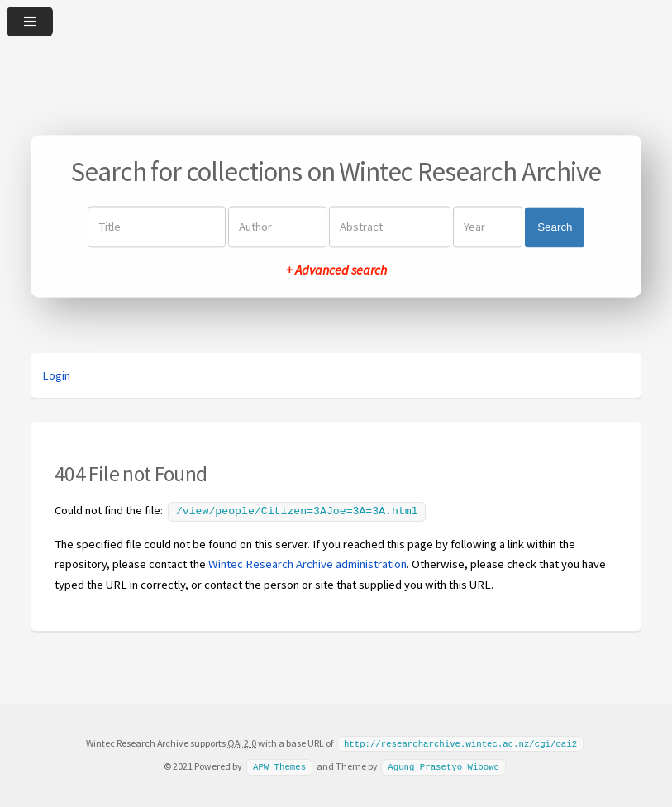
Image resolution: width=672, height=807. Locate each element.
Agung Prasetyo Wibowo (443, 764)
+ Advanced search (336, 270)
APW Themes (279, 764)
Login (56, 375)
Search (555, 227)
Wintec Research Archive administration (307, 562)
